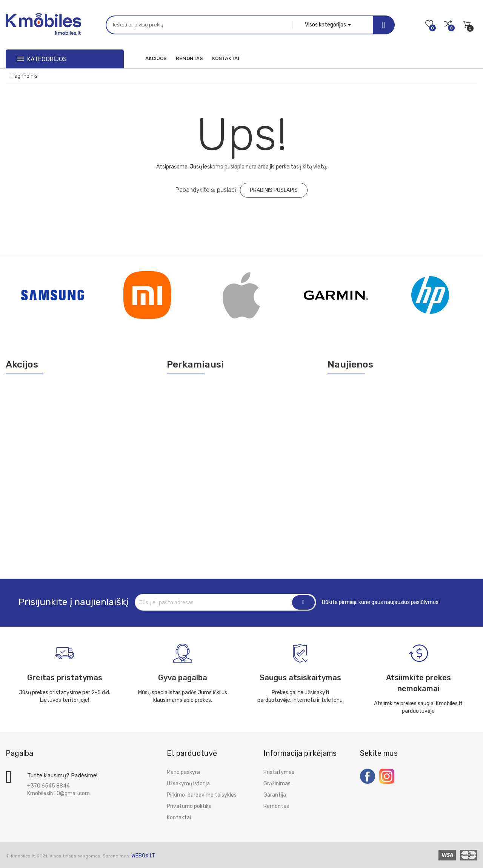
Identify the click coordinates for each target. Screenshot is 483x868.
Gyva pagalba (183, 678)
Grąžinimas (277, 784)
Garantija (275, 795)
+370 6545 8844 (48, 786)
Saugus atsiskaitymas (300, 678)
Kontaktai (179, 818)
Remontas (276, 806)
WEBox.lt (143, 856)
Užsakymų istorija (188, 784)
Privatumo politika (189, 806)
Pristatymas (279, 772)
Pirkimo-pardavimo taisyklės (202, 795)
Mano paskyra (183, 772)
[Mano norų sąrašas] (429, 25)
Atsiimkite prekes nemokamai (418, 683)
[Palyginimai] (448, 25)
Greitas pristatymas (65, 678)
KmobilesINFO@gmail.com (58, 793)
